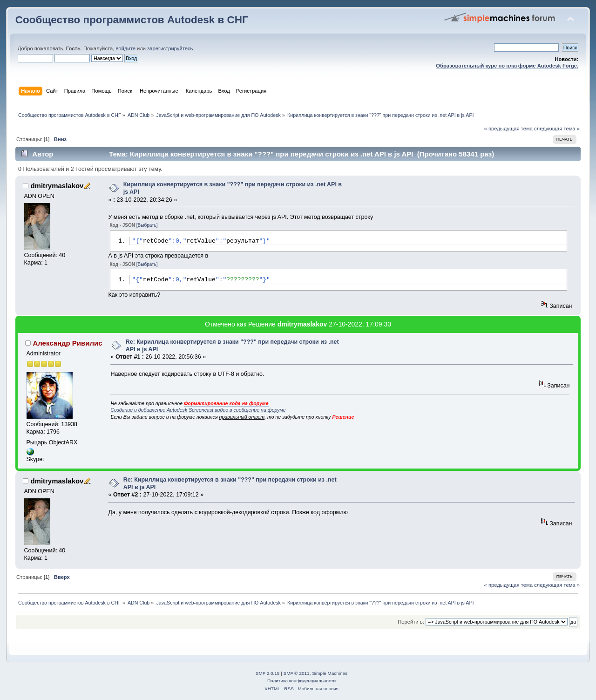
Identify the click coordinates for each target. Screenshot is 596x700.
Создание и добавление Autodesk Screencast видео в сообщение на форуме (198, 410)
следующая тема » (557, 129)
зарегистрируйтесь (170, 48)
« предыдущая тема (508, 129)
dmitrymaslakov (57, 186)
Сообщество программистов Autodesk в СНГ (132, 20)
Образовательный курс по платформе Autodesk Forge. (507, 66)
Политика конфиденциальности (301, 681)
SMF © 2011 (297, 673)
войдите (125, 48)
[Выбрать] (147, 225)
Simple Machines (330, 673)
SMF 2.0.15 (268, 673)
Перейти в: (411, 622)
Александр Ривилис (67, 343)
